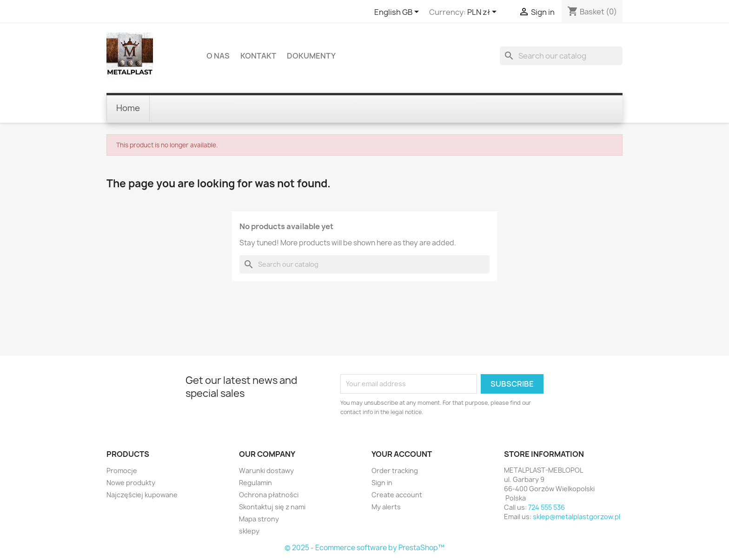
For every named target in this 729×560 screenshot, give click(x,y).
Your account (402, 454)
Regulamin (255, 483)
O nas (218, 56)
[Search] (561, 56)
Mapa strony (259, 519)
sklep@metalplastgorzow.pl (577, 517)
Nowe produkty (131, 483)
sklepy (249, 531)
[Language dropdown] (398, 13)
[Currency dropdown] (484, 13)
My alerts (386, 507)
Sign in (382, 483)
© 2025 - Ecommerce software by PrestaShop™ (364, 548)
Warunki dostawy (266, 471)
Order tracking (395, 471)
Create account (397, 495)
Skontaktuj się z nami (272, 507)
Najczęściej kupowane (142, 495)
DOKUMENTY (311, 56)
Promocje (122, 471)
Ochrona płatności (269, 495)
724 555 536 (547, 507)
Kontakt (258, 56)
